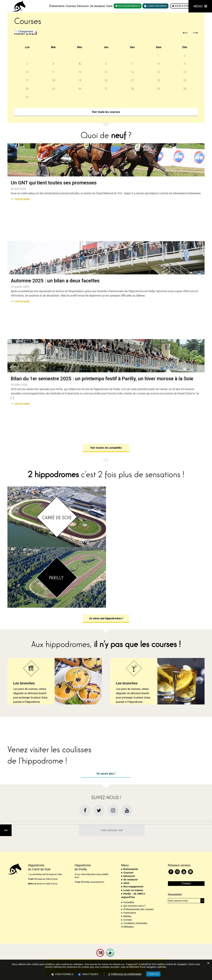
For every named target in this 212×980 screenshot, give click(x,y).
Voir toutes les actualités (106, 448)
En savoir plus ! (106, 774)
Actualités (129, 902)
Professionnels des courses (139, 909)
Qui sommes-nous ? (134, 906)
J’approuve (153, 974)
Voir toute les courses (106, 112)
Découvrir (83, 6)
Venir (109, 6)
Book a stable (184, 6)
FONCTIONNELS (64, 974)
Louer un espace (157, 6)
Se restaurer (98, 6)
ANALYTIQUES (90, 974)
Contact (128, 920)
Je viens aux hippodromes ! (106, 618)
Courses (71, 6)
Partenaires (130, 913)
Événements (57, 6)
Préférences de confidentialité (126, 974)
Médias (127, 916)
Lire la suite (20, 199)
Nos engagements (129, 6)
